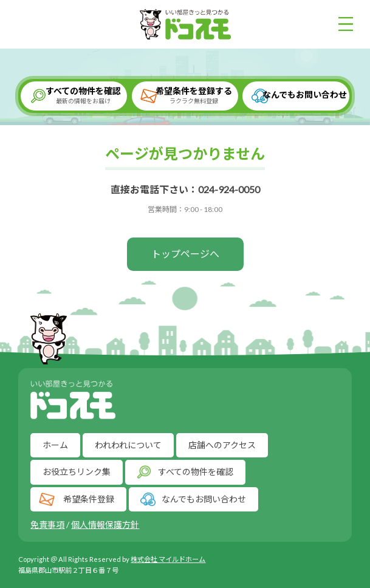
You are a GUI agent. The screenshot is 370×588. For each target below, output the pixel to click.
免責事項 (47, 525)
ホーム (55, 445)
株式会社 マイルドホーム (168, 559)
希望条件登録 (89, 498)
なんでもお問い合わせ (305, 94)
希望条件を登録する (194, 95)
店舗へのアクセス (222, 445)
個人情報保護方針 (105, 525)
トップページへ (185, 254)
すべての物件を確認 (83, 95)
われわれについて (128, 445)
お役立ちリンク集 (77, 472)
